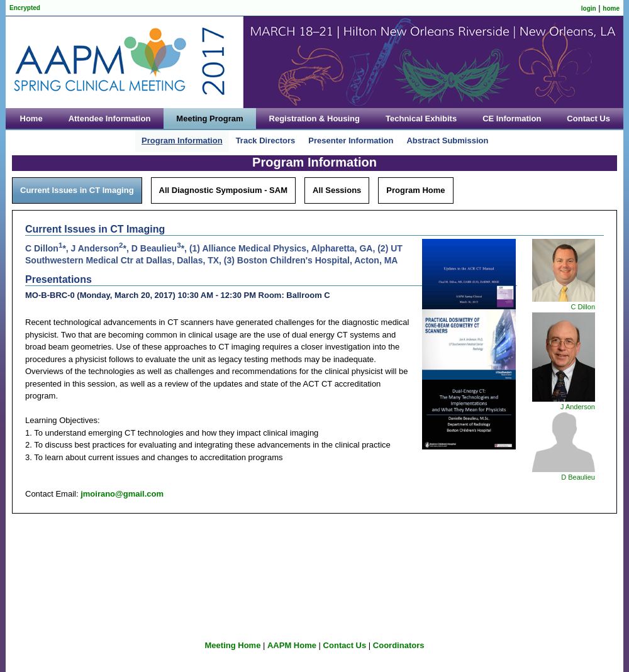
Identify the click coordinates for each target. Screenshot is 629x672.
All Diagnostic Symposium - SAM (223, 190)
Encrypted (25, 8)
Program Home (415, 190)
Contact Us (345, 645)
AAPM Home (292, 645)
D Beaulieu (578, 477)
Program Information (182, 140)
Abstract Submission (447, 140)
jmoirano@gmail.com (122, 494)
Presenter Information (351, 140)
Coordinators (399, 645)
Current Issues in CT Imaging (77, 190)
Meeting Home (233, 645)
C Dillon (583, 307)
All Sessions (337, 190)
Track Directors (266, 140)
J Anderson (578, 407)
